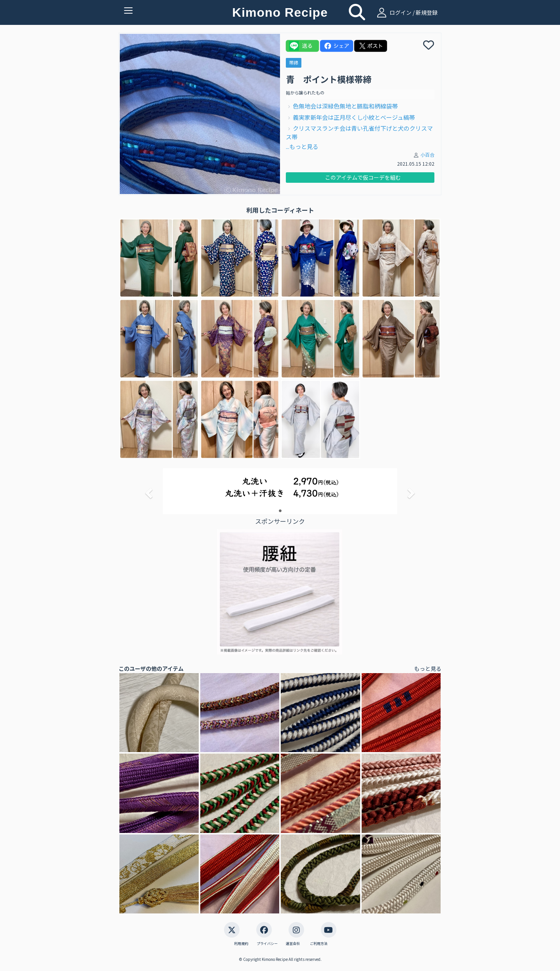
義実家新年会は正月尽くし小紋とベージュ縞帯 (354, 117)
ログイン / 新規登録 (406, 12)
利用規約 (241, 944)
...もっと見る (302, 146)
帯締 (294, 62)
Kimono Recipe (280, 12)
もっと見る (428, 668)
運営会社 (293, 944)
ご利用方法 (319, 944)
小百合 (427, 155)
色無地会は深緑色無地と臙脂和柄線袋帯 (345, 106)
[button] (148, 491)
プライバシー (267, 944)
